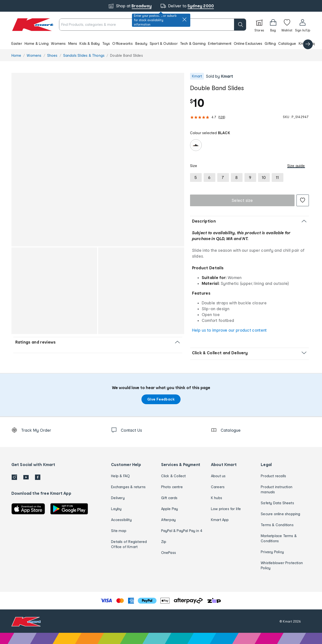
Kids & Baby (90, 43)
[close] (184, 19)
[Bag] (273, 25)
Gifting (270, 43)
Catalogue (287, 43)
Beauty (141, 43)
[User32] (303, 25)
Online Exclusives (248, 43)
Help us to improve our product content (229, 330)
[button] (161, 43)
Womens (58, 43)
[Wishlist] (287, 25)
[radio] (196, 145)
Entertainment (220, 43)
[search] (240, 25)
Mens (73, 43)
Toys (106, 43)
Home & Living (37, 43)
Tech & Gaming (193, 43)
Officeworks (122, 43)
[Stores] (259, 25)
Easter (17, 43)
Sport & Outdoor (164, 43)
